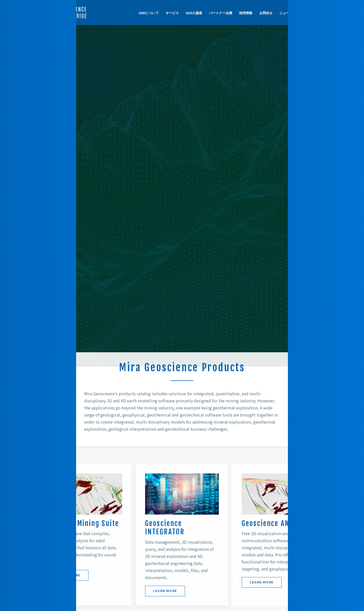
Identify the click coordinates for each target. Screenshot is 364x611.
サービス (172, 13)
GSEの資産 (194, 13)
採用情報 (246, 13)
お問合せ (266, 13)
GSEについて (149, 13)
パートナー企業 (221, 13)
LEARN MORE (69, 575)
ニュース (286, 13)
